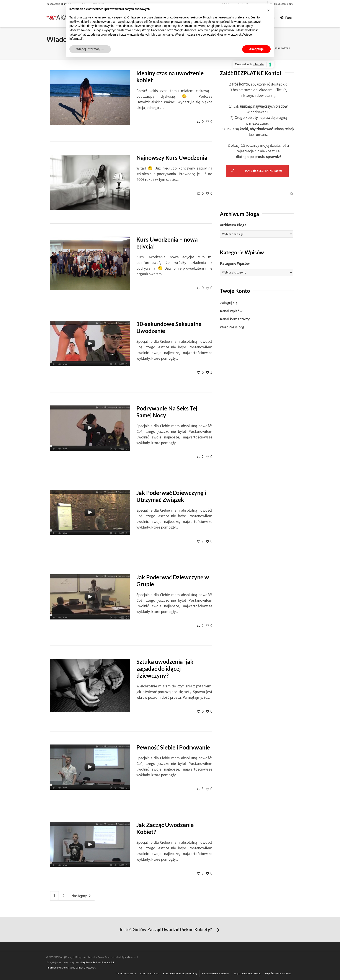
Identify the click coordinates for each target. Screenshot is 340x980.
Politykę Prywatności (103, 962)
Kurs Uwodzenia (149, 973)
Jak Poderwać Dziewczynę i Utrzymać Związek (171, 496)
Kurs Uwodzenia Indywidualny (180, 973)
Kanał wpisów (231, 311)
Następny (81, 896)
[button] (268, 10)
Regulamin (87, 962)
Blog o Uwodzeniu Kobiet (247, 973)
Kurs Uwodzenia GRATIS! (215, 973)
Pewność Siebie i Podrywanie (173, 747)
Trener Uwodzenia (126, 973)
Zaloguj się (229, 303)
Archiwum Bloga (233, 225)
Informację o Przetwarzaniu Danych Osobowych (71, 968)
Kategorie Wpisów (235, 263)
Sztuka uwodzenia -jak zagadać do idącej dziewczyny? (165, 669)
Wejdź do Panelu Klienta (282, 4)
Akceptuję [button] (256, 49)
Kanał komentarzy (235, 319)
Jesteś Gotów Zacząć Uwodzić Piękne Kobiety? (170, 930)
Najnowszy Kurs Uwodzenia (172, 158)
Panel (287, 17)
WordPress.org (232, 327)
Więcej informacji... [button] (90, 49)
